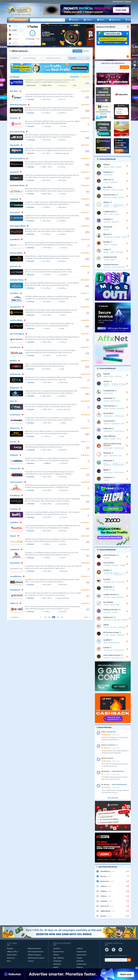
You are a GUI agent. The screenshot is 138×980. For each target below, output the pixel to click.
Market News (12, 955)
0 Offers (48, 463)
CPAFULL (80, 948)
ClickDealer (15, 77)
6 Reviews (31, 207)
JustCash (14, 266)
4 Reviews (31, 234)
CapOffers (14, 522)
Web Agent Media (18, 226)
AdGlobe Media (17, 280)
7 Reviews (31, 302)
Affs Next (14, 91)
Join (75, 85)
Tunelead (14, 199)
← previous (14, 617)
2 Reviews (31, 490)
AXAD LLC (14, 603)
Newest (86, 51)
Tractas (13, 442)
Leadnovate (15, 415)
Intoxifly (14, 118)
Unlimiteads (15, 374)
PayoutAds (15, 145)
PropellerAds (81, 952)
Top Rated (77, 51)
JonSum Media (16, 253)
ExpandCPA (15, 563)
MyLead (79, 967)
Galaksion (57, 948)
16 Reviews (31, 140)
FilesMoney (15, 495)
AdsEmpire (57, 964)
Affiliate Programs (34, 955)
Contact (31, 961)
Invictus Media (16, 320)
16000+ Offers (47, 85)
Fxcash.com (15, 347)
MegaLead (15, 388)
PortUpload (15, 590)
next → (87, 617)
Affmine (56, 955)
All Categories (18, 20)
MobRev (13, 361)
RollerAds (80, 961)
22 (58, 617)
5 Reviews (31, 100)
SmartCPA (14, 172)
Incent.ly (14, 509)
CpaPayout (15, 549)
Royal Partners (59, 952)
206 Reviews (31, 85)
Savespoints (15, 307)
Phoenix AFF (15, 468)
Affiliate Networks (34, 948)
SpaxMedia (15, 239)
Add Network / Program (122, 1)
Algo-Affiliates (59, 958)
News (100, 20)
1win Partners (81, 955)
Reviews (74, 20)
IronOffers (14, 293)
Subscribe (124, 67)
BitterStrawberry (17, 158)
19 (45, 617)
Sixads (13, 536)
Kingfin (56, 967)
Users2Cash (15, 212)
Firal (12, 401)
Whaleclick (15, 428)
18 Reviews (31, 450)
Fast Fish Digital (17, 334)
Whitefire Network (18, 105)
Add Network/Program (36, 958)
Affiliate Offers (12, 952)
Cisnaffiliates (16, 576)
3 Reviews (31, 369)
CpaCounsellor (16, 482)
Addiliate (14, 455)
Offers (88, 20)
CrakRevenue (81, 964)
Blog (129, 20)
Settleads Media (17, 185)
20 (49, 617)
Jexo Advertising (17, 132)
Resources (115, 20)
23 (62, 617)
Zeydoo (79, 958)
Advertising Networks (36, 952)
